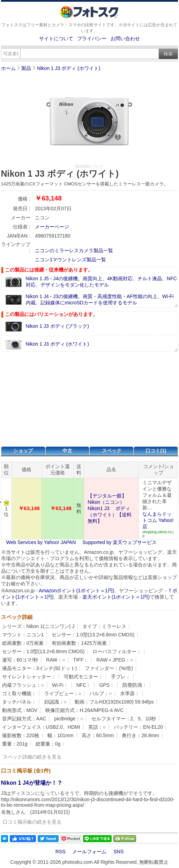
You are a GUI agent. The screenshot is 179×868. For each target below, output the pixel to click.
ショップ (23, 451)
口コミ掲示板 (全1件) (26, 771)
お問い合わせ (125, 38)
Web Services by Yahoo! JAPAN (41, 542)
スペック (112, 451)
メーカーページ (52, 227)
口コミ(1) (156, 451)
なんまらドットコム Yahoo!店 (158, 520)
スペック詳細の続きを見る (32, 757)
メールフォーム (89, 852)
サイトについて (56, 38)
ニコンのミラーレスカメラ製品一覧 (74, 250)
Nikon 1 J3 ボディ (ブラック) (57, 326)
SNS (118, 852)
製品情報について (89, 166)
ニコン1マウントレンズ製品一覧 (70, 260)
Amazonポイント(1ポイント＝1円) (76, 591)
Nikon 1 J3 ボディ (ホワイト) (69, 68)
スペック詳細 (17, 617)
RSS (61, 852)
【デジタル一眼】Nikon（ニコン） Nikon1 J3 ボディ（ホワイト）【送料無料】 (110, 508)
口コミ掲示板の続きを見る (32, 822)
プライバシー (92, 38)
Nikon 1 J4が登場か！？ (32, 783)
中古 (67, 451)
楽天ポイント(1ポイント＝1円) (116, 597)
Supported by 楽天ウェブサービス (120, 542)
